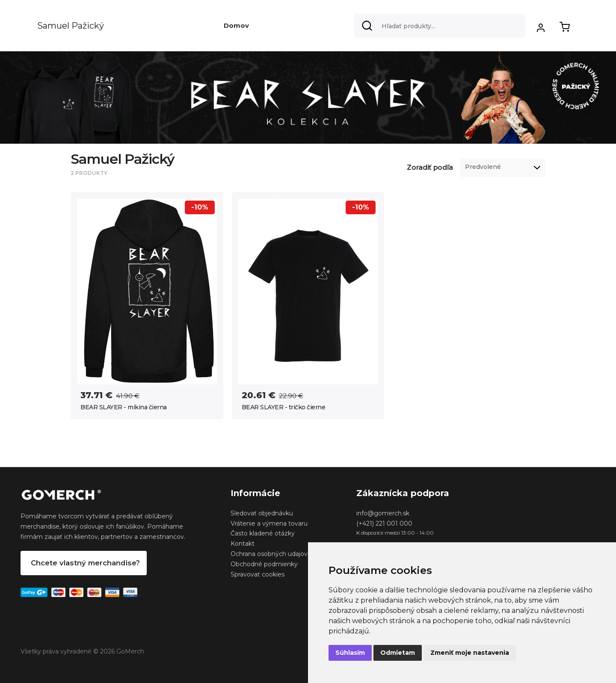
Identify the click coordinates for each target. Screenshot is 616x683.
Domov (236, 25)
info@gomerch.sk (383, 513)
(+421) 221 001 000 (384, 523)
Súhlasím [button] (350, 653)
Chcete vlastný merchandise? (85, 563)
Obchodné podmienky (264, 564)
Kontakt (243, 544)
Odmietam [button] (398, 653)
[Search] (440, 26)
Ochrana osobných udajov (269, 554)
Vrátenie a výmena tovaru (269, 523)
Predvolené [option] (483, 167)
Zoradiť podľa (430, 167)
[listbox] (503, 168)
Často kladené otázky (263, 533)
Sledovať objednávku (262, 513)
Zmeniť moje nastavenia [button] (470, 653)
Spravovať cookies (258, 574)
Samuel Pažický (71, 26)
